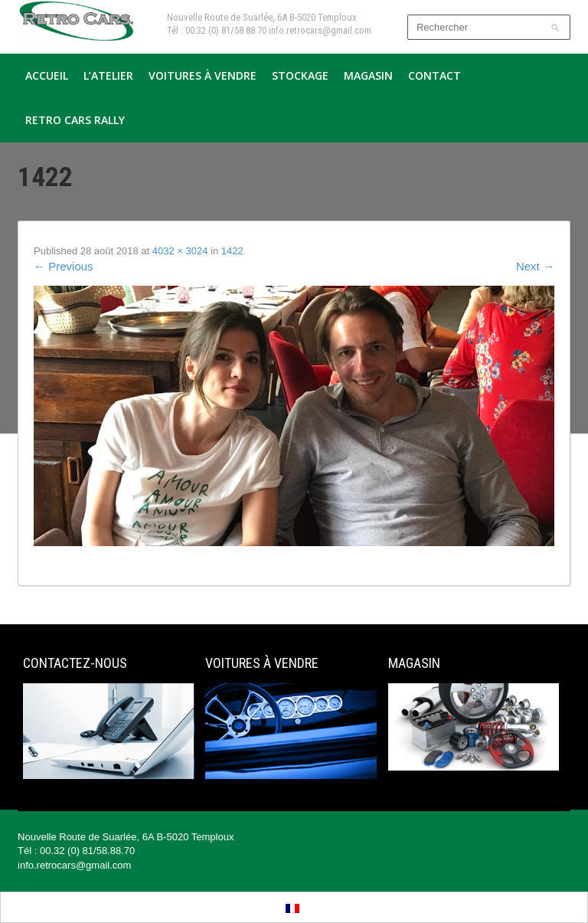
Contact (434, 75)
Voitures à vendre (203, 75)
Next (535, 266)
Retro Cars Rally (75, 120)
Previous (64, 266)
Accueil (47, 75)
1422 (232, 251)
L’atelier (108, 75)
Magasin (368, 75)
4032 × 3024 (180, 251)
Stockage (300, 75)
